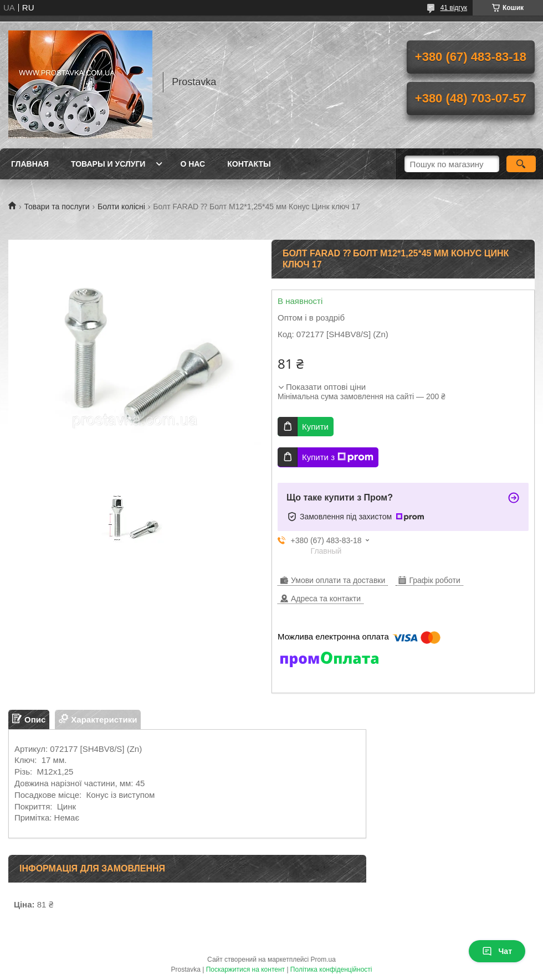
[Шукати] (521, 164)
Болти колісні (121, 207)
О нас (193, 164)
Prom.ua (323, 960)
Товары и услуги (108, 164)
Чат (497, 951)
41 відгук (454, 8)
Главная (30, 164)
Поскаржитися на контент (245, 969)
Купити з (338, 457)
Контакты (249, 164)
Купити (315, 427)
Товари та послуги (57, 207)
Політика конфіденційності (331, 969)
